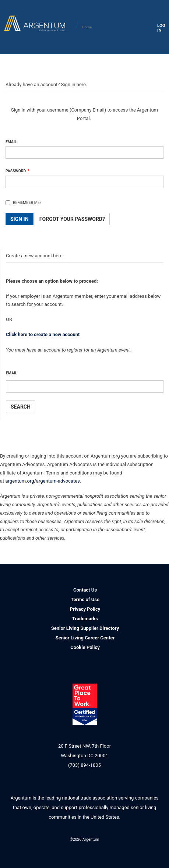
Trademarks (85, 619)
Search (21, 407)
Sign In (20, 219)
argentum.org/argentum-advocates (43, 481)
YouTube (110, 848)
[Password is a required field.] (84, 182)
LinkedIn (60, 848)
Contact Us (85, 590)
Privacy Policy (85, 609)
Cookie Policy (85, 647)
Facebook (77, 848)
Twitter (93, 848)
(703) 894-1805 (84, 765)
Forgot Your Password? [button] (72, 219)
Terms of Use (85, 599)
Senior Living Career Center (85, 638)
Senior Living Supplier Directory (85, 628)
